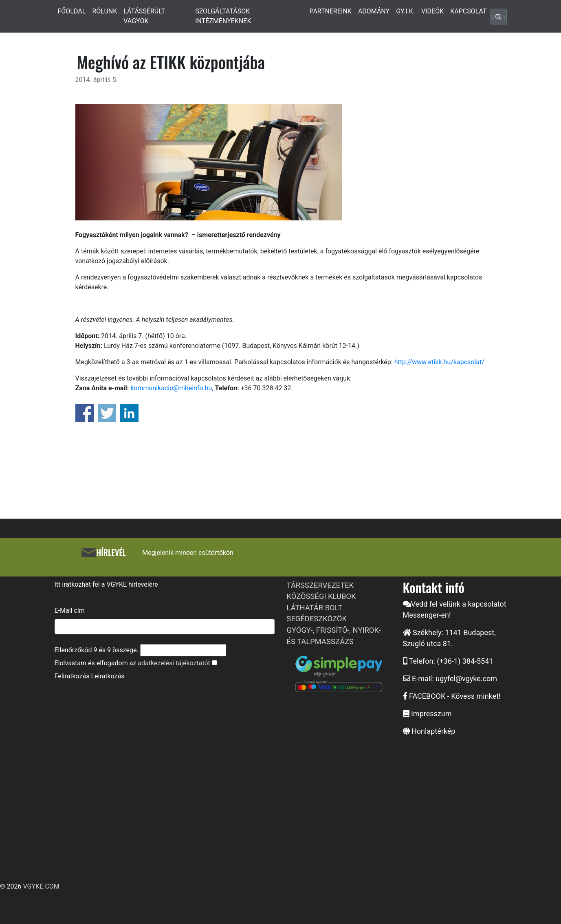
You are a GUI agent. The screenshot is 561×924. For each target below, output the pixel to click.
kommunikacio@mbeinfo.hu (171, 388)
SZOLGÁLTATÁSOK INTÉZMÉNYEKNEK (223, 16)
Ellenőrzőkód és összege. (97, 650)
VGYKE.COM (41, 886)
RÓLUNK (104, 11)
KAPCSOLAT (468, 11)
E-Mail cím (70, 610)
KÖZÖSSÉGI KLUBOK (321, 596)
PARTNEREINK (330, 11)
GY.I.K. (405, 11)
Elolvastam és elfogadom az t (132, 663)
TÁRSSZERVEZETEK (320, 585)
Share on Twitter (107, 413)
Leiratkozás (108, 676)
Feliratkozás (72, 676)
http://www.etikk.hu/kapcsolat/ (439, 362)
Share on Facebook (85, 413)
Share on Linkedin (129, 413)
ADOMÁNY (374, 11)
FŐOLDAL (72, 11)
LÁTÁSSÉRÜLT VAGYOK (144, 16)
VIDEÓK (432, 11)
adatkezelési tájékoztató (173, 663)
